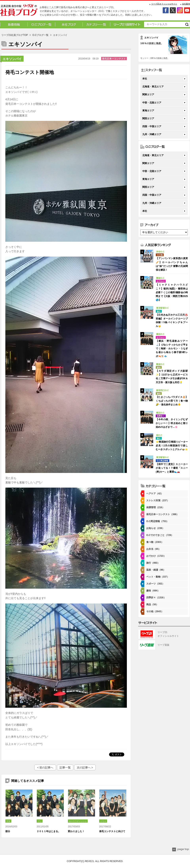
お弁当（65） (153, 549)
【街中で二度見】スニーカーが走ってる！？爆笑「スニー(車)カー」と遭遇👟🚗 (172, 468)
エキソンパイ (12, 59)
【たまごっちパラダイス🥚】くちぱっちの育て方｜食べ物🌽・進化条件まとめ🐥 (172, 401)
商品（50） (152, 604)
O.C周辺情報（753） (157, 521)
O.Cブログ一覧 (40, 35)
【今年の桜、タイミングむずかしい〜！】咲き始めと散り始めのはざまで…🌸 (172, 423)
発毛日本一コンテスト (114, 59)
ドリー (103, 821)
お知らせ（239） (155, 528)
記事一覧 (65, 768)
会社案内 (186, 4)
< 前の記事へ (45, 768)
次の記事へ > (85, 768)
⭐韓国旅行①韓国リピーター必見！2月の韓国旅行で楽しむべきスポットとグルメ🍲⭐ (172, 446)
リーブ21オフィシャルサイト (164, 4)
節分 (8, 831)
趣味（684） (153, 591)
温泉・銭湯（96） (156, 570)
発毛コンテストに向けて (112, 831)
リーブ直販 (163, 645)
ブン (40, 821)
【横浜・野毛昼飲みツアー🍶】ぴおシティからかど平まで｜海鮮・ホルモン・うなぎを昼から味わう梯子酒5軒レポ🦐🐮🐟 (172, 349)
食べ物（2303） (155, 542)
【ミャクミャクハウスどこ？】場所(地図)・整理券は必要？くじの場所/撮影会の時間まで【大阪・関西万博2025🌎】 (172, 292)
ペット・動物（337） (158, 577)
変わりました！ (76, 831)
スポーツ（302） (155, 584)
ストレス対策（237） (158, 500)
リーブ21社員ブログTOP (15, 35)
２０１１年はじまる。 (48, 831)
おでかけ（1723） (156, 556)
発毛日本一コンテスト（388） (162, 514)
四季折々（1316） (156, 598)
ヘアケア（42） (155, 494)
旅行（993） (153, 563)
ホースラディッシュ (78, 821)
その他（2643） (155, 611)
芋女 (8, 821)
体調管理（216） (155, 507)
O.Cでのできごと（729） (160, 535)
